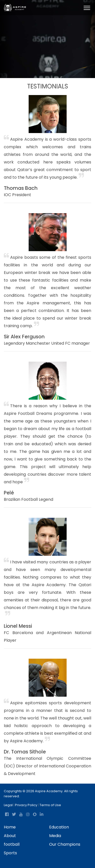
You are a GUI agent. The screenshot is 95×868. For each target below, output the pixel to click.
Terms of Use (50, 805)
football (12, 844)
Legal (8, 805)
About (10, 836)
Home (10, 827)
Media (55, 836)
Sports (10, 853)
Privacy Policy (26, 805)
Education (59, 827)
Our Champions (65, 844)
